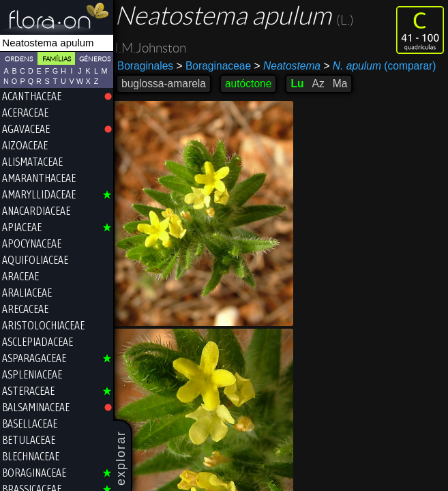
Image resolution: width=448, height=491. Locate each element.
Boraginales (148, 66)
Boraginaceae (217, 66)
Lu (300, 84)
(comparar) (382, 66)
